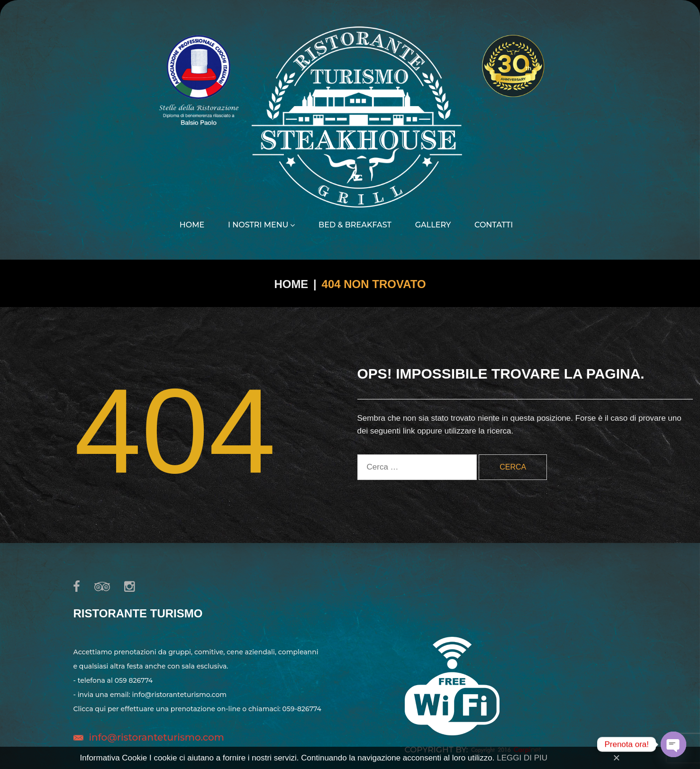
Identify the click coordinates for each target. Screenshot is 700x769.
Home (192, 225)
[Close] (616, 758)
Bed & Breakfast (355, 225)
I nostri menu (261, 225)
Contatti (494, 225)
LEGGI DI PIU (522, 758)
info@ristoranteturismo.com (157, 737)
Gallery (433, 225)
